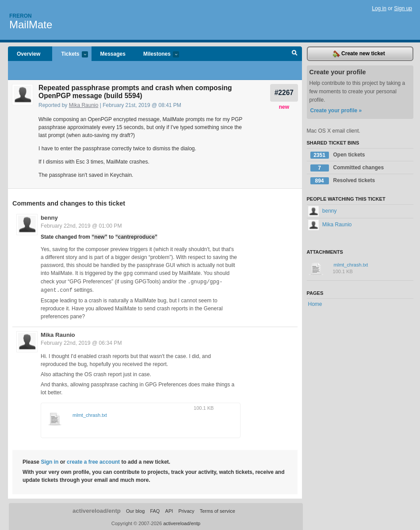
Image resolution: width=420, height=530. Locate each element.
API (169, 510)
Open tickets (338, 155)
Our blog (135, 510)
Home (315, 304)
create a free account (93, 461)
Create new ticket (359, 54)
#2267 (284, 93)
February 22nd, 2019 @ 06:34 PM (81, 342)
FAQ (155, 510)
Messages (113, 54)
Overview (29, 54)
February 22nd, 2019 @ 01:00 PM (81, 226)
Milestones (157, 55)
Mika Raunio (84, 105)
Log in (379, 8)
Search (295, 54)
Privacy (186, 510)
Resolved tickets (343, 181)
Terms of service (218, 510)
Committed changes (347, 168)
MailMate (31, 25)
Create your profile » (336, 111)
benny (49, 218)
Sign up (403, 8)
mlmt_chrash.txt (90, 414)
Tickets (70, 55)
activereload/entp (97, 509)
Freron (21, 16)
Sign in (50, 461)
